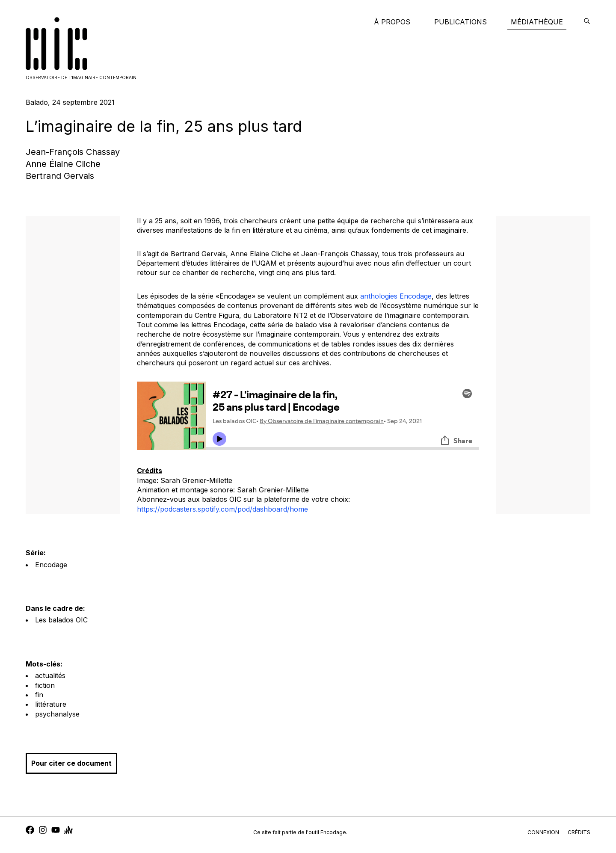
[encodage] (587, 22)
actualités (50, 675)
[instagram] (43, 831)
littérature (51, 704)
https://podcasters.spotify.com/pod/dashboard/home (222, 509)
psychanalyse (57, 714)
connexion (543, 832)
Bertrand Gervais (60, 176)
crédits (579, 832)
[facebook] (30, 831)
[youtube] (56, 831)
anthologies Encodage (396, 296)
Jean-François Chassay (73, 152)
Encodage (51, 565)
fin (39, 695)
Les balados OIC (61, 620)
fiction (45, 685)
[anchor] (68, 831)
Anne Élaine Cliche (63, 164)
